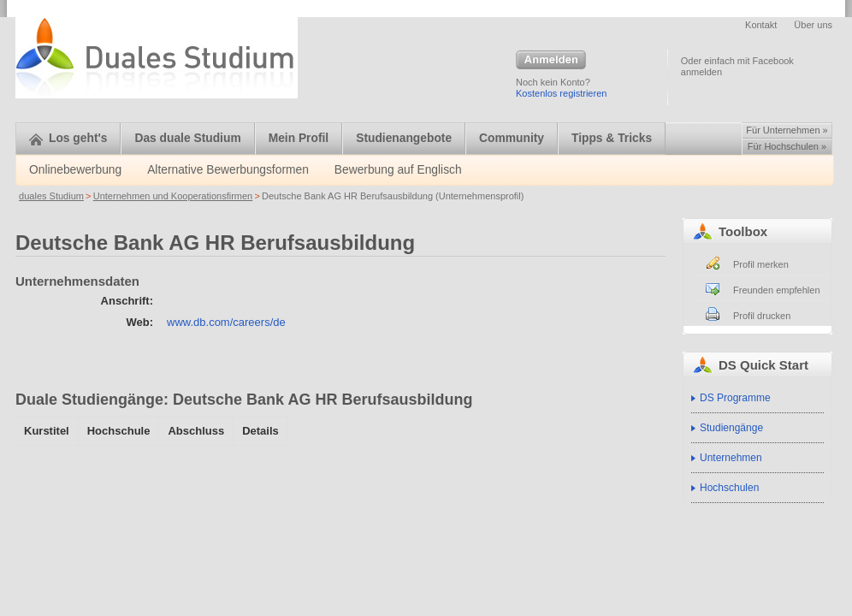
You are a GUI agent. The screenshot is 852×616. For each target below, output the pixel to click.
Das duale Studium (187, 138)
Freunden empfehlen (777, 290)
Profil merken (761, 264)
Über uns (813, 25)
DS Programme (735, 398)
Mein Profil (299, 138)
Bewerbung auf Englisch (398, 170)
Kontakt (761, 25)
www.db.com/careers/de (226, 322)
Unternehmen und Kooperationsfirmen (173, 196)
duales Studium (51, 196)
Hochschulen (729, 488)
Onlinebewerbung (75, 170)
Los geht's (68, 138)
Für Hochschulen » (787, 146)
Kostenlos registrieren (561, 93)
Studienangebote (404, 138)
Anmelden (551, 61)
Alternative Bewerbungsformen (228, 170)
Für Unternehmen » (787, 130)
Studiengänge (731, 428)
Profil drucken (762, 316)
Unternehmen (731, 458)
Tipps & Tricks (612, 138)
